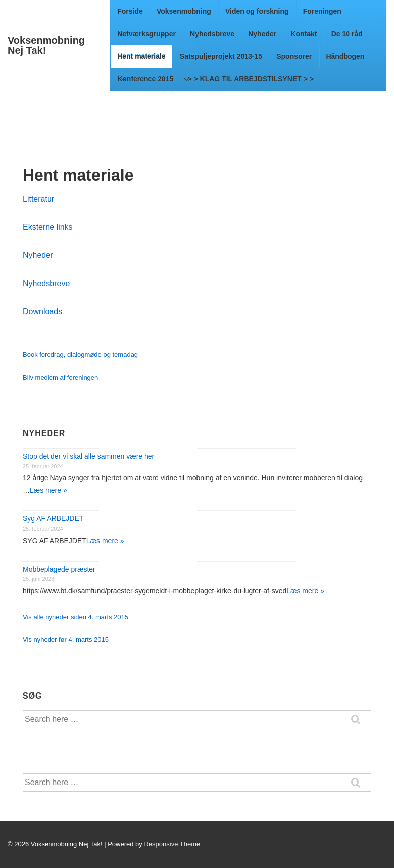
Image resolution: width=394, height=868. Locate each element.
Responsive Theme (172, 844)
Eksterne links (48, 227)
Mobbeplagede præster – (62, 569)
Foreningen (324, 15)
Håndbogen (345, 56)
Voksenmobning (186, 15)
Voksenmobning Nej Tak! (46, 45)
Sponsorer (294, 56)
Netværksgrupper (146, 34)
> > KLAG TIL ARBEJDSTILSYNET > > (251, 79)
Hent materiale (143, 60)
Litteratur (38, 199)
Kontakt (304, 34)
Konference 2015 (145, 79)
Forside (130, 11)
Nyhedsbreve (212, 34)
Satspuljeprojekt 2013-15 (223, 60)
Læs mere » (48, 490)
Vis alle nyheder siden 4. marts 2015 (75, 617)
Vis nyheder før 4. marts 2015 (66, 639)
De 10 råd (347, 34)
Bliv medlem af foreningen (60, 377)
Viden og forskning (257, 11)
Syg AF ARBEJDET (53, 518)
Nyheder (262, 34)
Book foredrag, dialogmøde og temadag (80, 354)
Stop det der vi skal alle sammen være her (88, 456)
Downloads (42, 312)
